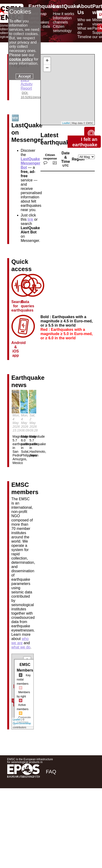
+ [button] (47, 61)
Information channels (62, 20)
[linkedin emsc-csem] (75, 805)
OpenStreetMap (22, 723)
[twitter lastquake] (62, 805)
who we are (20, 641)
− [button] (47, 68)
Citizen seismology (62, 29)
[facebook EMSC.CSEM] (50, 805)
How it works (64, 14)
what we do (21, 647)
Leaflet (17, 720)
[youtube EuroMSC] (88, 805)
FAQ (51, 772)
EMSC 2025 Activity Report (27, 82)
